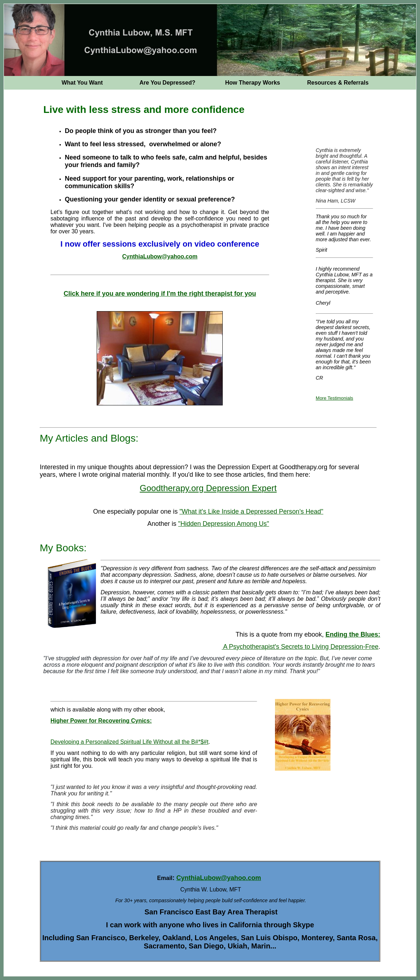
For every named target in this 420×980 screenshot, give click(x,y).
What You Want (82, 83)
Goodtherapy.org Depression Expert (208, 488)
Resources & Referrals (338, 83)
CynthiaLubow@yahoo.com (160, 256)
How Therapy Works (253, 83)
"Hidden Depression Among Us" (224, 524)
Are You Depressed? (168, 83)
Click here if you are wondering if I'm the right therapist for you (160, 294)
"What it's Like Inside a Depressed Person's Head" (251, 512)
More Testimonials (335, 398)
